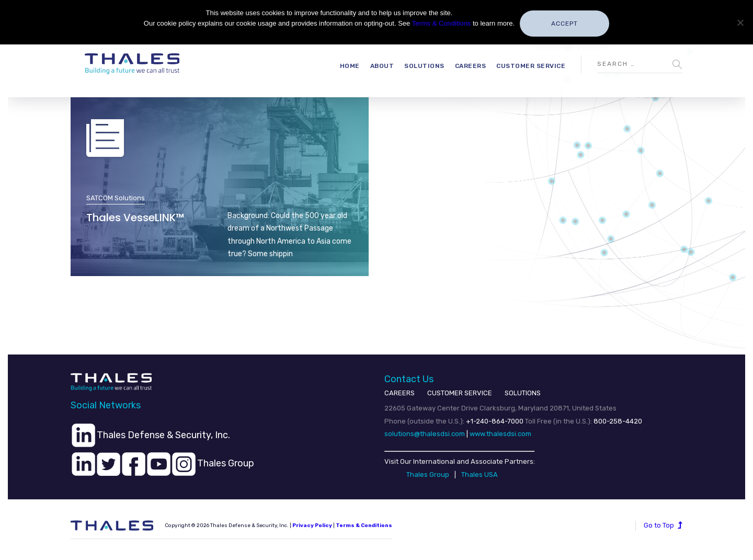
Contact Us (409, 379)
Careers (471, 66)
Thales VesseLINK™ (135, 218)
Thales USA (480, 475)
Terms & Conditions (364, 525)
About (382, 66)
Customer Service (531, 66)
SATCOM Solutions (116, 198)
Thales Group (428, 475)
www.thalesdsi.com (500, 434)
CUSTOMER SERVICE (460, 393)
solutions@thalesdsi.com (425, 434)
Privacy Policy (312, 525)
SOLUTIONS (523, 393)
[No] (740, 22)
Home (350, 66)
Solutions (424, 66)
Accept (564, 24)
